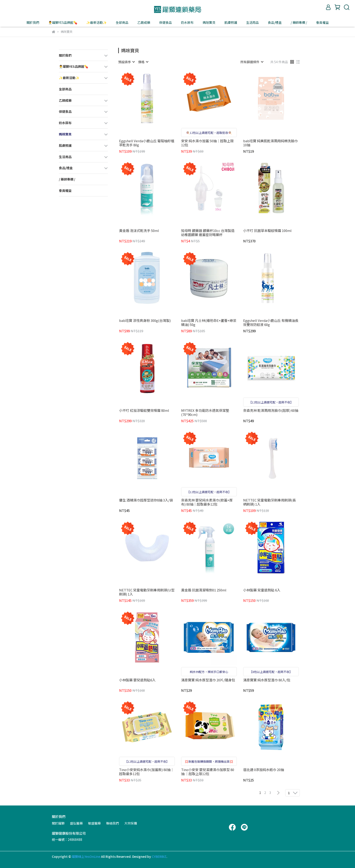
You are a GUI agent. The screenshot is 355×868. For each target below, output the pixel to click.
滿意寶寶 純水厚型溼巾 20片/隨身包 (208, 680)
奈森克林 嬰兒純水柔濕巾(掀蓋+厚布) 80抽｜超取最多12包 (207, 502)
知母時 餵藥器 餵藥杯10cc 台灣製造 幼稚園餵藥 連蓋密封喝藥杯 (208, 233)
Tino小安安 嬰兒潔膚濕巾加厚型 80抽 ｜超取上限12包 (208, 772)
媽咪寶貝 (209, 22)
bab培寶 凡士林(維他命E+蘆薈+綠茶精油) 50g (209, 323)
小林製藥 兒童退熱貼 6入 (262, 590)
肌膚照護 (231, 22)
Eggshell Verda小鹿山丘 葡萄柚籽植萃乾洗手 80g (147, 143)
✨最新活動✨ (96, 22)
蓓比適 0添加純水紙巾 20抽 (264, 770)
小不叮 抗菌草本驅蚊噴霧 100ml (267, 231)
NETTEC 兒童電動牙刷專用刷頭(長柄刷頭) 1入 (270, 502)
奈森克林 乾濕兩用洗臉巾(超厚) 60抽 (271, 411)
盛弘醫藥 (76, 823)
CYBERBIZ (159, 856)
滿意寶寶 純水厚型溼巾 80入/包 (267, 680)
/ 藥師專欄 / (299, 22)
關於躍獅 (58, 823)
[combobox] (126, 62)
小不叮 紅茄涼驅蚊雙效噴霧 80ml (144, 411)
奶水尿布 (187, 22)
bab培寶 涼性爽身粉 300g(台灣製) (145, 321)
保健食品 (166, 22)
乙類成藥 (144, 22)
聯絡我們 (113, 823)
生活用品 (252, 22)
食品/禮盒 (275, 22)
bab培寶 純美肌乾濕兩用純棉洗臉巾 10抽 (270, 143)
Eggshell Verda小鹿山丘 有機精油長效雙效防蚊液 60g (271, 323)
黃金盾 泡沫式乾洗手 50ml (139, 231)
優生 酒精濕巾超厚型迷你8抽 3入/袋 (146, 500)
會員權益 (322, 22)
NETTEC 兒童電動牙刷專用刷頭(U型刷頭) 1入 (147, 592)
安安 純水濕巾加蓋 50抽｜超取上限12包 (207, 143)
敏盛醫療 (94, 823)
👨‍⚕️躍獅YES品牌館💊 (63, 22)
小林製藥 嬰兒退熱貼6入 (137, 680)
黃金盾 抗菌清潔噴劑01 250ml (204, 590)
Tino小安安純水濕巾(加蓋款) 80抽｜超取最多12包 (146, 772)
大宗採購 (131, 823)
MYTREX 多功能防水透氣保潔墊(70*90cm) (205, 412)
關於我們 (33, 22)
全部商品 (122, 22)
